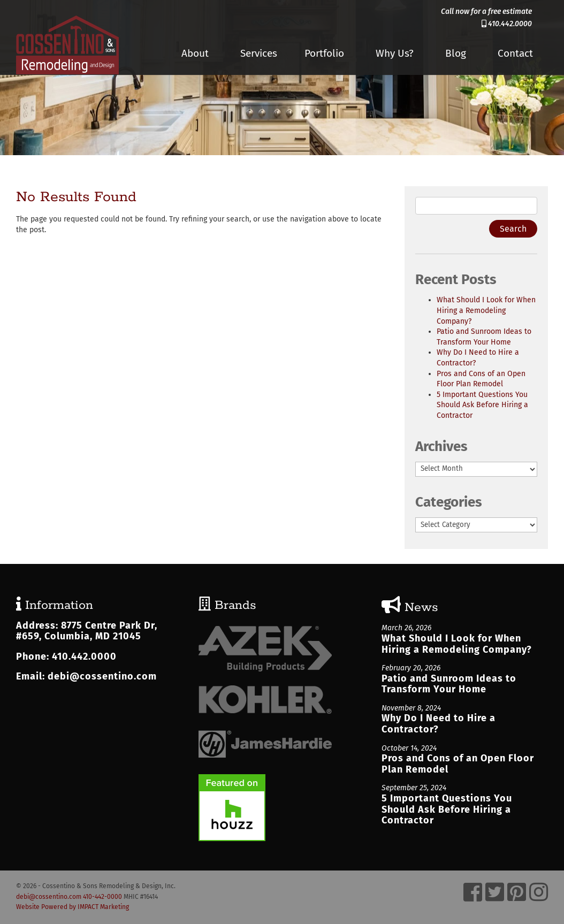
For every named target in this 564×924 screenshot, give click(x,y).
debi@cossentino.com (102, 676)
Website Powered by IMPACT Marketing (73, 907)
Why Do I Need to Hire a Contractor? (439, 724)
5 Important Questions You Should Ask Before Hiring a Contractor (482, 405)
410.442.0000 (507, 24)
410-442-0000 (102, 897)
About (195, 53)
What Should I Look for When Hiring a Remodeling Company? (486, 310)
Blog (456, 53)
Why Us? (395, 53)
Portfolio (324, 53)
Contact (515, 53)
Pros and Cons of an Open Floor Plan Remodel (458, 764)
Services (259, 53)
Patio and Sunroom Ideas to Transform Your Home (449, 684)
